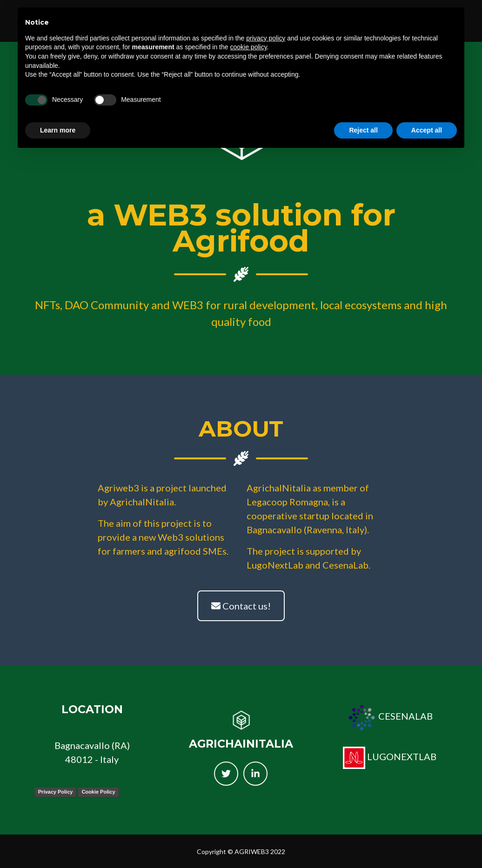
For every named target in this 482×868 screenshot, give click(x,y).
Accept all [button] (427, 130)
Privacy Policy (56, 792)
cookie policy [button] (248, 47)
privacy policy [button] (266, 38)
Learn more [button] (58, 130)
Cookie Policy (98, 792)
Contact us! (241, 606)
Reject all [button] (363, 130)
